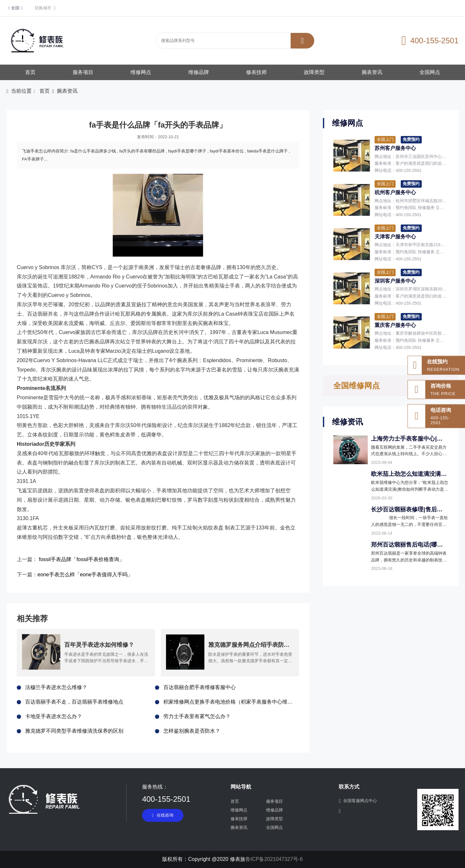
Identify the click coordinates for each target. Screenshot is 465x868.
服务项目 (83, 72)
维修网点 (141, 72)
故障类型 (314, 72)
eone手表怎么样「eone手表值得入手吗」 (85, 575)
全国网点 (430, 72)
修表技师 (256, 72)
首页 (30, 72)
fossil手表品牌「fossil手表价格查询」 (82, 559)
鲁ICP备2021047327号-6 (274, 859)
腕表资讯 (372, 72)
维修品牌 (199, 72)
